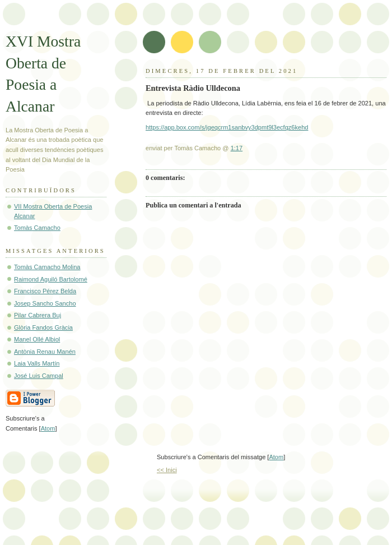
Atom (276, 457)
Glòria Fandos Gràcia (43, 327)
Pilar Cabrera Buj (38, 315)
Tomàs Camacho (37, 228)
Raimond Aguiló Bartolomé (51, 279)
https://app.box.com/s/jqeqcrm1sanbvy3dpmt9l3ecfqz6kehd (227, 127)
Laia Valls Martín (37, 363)
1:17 (237, 148)
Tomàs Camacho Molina (47, 267)
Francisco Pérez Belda (45, 291)
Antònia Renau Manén (45, 352)
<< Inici (167, 470)
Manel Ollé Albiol (37, 339)
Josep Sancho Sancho (45, 303)
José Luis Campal (39, 376)
